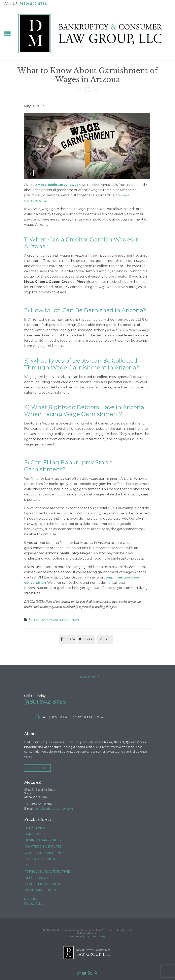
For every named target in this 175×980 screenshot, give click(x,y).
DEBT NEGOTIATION (40, 859)
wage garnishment (64, 620)
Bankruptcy (38, 620)
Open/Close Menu (8, 34)
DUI (28, 865)
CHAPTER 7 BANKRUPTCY (44, 847)
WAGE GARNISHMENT (41, 890)
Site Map (30, 899)
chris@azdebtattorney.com (54, 809)
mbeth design (99, 936)
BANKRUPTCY (35, 834)
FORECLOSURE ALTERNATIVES (48, 872)
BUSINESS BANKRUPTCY (43, 840)
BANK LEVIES (35, 828)
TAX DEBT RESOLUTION (42, 884)
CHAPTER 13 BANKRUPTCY (44, 853)
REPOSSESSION (37, 878)
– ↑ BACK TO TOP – (87, 677)
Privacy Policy (34, 904)
